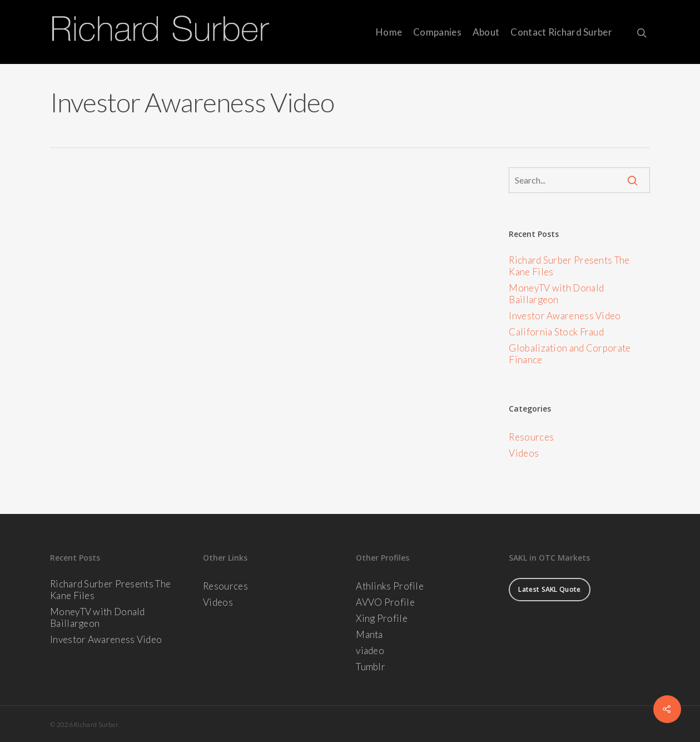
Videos (524, 453)
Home (389, 32)
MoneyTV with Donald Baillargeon (556, 294)
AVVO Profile (385, 602)
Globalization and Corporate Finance (570, 354)
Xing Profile (382, 618)
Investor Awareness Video (565, 316)
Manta (369, 634)
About (486, 32)
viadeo (370, 651)
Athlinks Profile (390, 586)
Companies (437, 32)
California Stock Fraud (556, 332)
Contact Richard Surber (561, 32)
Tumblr (371, 667)
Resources (531, 437)
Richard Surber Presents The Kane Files (569, 266)
